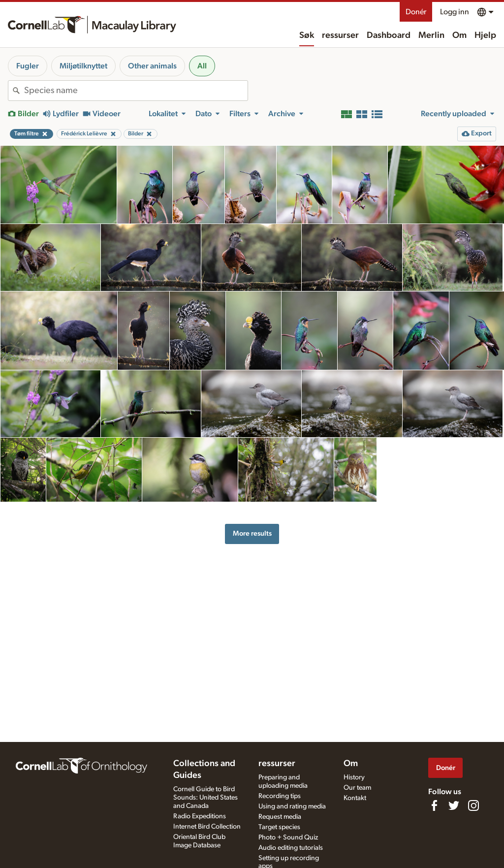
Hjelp (485, 35)
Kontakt (355, 798)
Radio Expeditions (200, 816)
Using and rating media (292, 806)
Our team (357, 788)
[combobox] (136, 91)
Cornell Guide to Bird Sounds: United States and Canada (205, 798)
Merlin (431, 35)
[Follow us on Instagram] (473, 805)
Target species (279, 827)
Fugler (28, 66)
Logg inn (455, 12)
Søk (307, 35)
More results (252, 533)
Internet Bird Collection (207, 827)
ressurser (340, 35)
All (202, 66)
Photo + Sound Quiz (288, 837)
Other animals (152, 66)
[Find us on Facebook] (434, 805)
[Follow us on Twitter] (454, 805)
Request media (280, 817)
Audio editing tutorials (291, 848)
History (354, 777)
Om (459, 35)
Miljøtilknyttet (83, 66)
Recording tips (280, 796)
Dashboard (389, 35)
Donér (416, 12)
